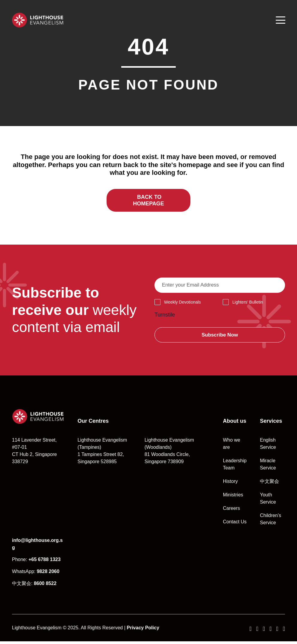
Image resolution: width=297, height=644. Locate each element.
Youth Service (268, 501)
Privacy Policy (143, 630)
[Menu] (280, 20)
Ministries (233, 497)
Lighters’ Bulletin (248, 304)
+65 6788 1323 (44, 562)
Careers (231, 511)
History (230, 484)
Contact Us (235, 524)
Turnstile (165, 317)
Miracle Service (268, 467)
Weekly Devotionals (182, 304)
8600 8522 (45, 586)
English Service (268, 446)
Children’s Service (271, 522)
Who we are (231, 446)
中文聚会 (269, 484)
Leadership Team (235, 467)
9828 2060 (48, 574)
